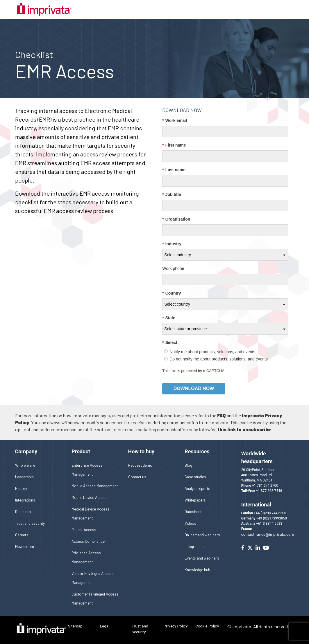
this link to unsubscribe (244, 429)
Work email (175, 121)
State (169, 318)
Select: (170, 343)
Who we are (25, 465)
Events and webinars (202, 558)
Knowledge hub (197, 570)
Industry (172, 244)
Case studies (195, 477)
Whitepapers (195, 500)
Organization (176, 219)
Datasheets (194, 512)
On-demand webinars (202, 535)
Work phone (173, 268)
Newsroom (25, 546)
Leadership (24, 477)
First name (174, 145)
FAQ (222, 415)
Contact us (137, 477)
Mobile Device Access (90, 497)
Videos (190, 523)
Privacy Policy (176, 626)
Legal (105, 626)
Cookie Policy (207, 626)
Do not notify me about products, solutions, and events (219, 359)
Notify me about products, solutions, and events (212, 352)
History (21, 488)
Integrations (25, 500)
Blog (188, 465)
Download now (194, 388)
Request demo (140, 465)
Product (81, 451)
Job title (172, 195)
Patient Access (84, 530)
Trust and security (30, 523)
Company (26, 451)
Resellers (23, 512)
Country (172, 293)
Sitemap (75, 626)
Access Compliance (88, 541)
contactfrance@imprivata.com (268, 534)
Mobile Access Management (95, 486)
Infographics (195, 546)
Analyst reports (197, 488)
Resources (197, 451)
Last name (174, 170)
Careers (22, 535)
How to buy (141, 451)
